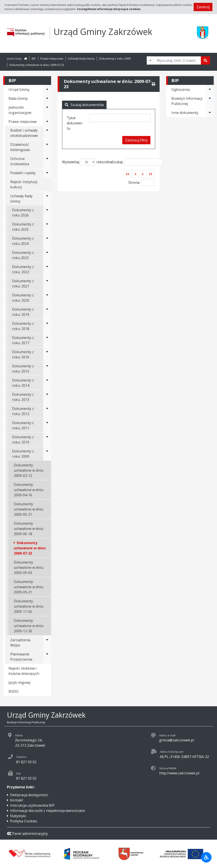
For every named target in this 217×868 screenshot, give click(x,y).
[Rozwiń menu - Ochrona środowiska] (47, 161)
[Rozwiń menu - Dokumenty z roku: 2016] (47, 354)
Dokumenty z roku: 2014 (23, 383)
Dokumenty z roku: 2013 (23, 397)
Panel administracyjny (27, 834)
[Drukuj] (153, 84)
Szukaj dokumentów (84, 105)
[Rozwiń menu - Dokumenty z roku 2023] (47, 255)
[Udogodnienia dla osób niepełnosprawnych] (206, 857)
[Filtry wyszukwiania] (150, 60)
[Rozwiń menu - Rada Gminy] (47, 98)
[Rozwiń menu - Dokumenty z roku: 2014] (47, 383)
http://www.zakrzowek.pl (179, 773)
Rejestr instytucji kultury (24, 184)
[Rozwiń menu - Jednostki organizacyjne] (47, 110)
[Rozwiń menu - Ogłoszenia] (210, 89)
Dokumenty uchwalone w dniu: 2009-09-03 (29, 567)
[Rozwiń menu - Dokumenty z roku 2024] (47, 241)
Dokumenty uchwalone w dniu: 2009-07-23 (37, 65)
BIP (34, 58)
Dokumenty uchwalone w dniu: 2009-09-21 (29, 587)
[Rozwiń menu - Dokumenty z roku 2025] (47, 227)
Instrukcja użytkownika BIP (32, 805)
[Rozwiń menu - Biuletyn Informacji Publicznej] (210, 101)
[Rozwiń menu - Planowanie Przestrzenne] (47, 657)
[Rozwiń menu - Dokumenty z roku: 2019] (47, 312)
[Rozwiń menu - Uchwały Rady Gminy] (47, 199)
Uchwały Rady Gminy (81, 58)
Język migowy (20, 682)
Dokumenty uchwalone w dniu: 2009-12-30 (29, 626)
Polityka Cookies (24, 821)
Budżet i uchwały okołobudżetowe (24, 133)
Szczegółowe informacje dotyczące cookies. (109, 9)
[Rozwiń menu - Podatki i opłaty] (47, 173)
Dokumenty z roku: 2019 (23, 312)
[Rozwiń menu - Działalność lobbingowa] (47, 147)
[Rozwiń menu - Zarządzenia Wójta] (47, 643)
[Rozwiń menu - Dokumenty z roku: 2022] (47, 269)
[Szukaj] (205, 60)
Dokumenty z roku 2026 (23, 213)
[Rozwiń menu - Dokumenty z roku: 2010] (47, 440)
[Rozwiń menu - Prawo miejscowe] (47, 122)
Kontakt (17, 800)
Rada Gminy (18, 98)
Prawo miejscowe (52, 58)
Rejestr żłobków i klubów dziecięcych (24, 671)
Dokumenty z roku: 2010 (23, 440)
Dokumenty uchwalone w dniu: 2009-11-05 (29, 606)
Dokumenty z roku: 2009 (115, 58)
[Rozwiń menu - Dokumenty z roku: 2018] (47, 326)
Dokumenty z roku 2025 (23, 227)
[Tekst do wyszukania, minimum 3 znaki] (177, 60)
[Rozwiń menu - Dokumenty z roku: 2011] (47, 425)
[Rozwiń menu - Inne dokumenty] (210, 113)
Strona (134, 182)
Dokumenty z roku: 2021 (23, 284)
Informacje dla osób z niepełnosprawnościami (47, 811)
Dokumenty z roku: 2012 (23, 411)
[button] (127, 174)
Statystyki (18, 816)
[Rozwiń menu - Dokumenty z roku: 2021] (47, 284)
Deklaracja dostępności (29, 795)
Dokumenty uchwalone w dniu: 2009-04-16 (29, 490)
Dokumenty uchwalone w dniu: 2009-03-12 (29, 470)
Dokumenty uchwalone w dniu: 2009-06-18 (29, 529)
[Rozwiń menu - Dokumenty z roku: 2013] (47, 397)
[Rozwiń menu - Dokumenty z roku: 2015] (47, 369)
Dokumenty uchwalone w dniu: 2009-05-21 (29, 509)
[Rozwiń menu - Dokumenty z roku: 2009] (47, 454)
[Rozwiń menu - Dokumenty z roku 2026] (47, 213)
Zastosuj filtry (136, 140)
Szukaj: (137, 162)
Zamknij (203, 7)
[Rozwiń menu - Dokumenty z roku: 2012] (47, 411)
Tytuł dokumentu (75, 123)
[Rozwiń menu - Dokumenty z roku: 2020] (47, 298)
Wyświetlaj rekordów (87, 162)
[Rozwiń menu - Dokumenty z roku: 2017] (47, 340)
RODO (14, 691)
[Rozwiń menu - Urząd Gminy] (47, 89)
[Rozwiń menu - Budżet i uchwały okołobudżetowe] (47, 133)
